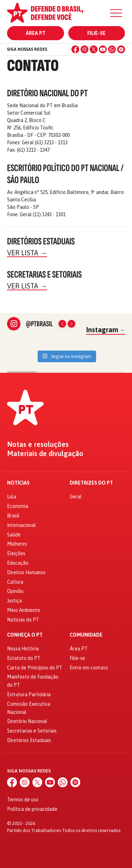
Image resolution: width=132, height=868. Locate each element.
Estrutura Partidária (29, 694)
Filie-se (96, 33)
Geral (76, 497)
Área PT (36, 33)
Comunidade (86, 635)
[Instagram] (84, 49)
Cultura (15, 582)
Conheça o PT (25, 635)
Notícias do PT (23, 620)
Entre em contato (89, 668)
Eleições (16, 553)
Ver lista (27, 253)
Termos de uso (23, 800)
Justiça (14, 601)
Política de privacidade (32, 809)
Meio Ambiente (24, 610)
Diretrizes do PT (91, 483)
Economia (18, 506)
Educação (18, 563)
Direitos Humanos (26, 572)
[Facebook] (75, 49)
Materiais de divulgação (45, 454)
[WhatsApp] (112, 49)
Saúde (14, 535)
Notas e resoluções (38, 444)
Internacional (21, 525)
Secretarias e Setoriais (32, 731)
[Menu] (116, 13)
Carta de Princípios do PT (35, 668)
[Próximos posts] (71, 324)
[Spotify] (121, 49)
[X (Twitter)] (94, 49)
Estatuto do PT (24, 658)
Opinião (15, 591)
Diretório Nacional (27, 721)
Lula (12, 497)
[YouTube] (103, 49)
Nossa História (23, 649)
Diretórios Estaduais (29, 740)
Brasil (13, 516)
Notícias (18, 483)
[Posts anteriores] (62, 324)
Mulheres (17, 544)
